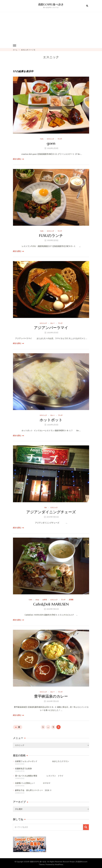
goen (51, 143)
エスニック (50, 139)
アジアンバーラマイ (51, 328)
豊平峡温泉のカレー (51, 696)
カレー (52, 323)
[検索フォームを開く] (87, 6)
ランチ (60, 139)
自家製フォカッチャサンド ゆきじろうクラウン (42, 761)
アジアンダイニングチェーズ (51, 512)
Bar (46, 508)
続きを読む (17, 159)
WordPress (59, 864)
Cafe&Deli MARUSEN (51, 604)
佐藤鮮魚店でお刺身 (23, 768)
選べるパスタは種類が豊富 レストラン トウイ (39, 776)
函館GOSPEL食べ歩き (51, 4)
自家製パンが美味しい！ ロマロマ (33, 783)
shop (37, 600)
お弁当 (45, 600)
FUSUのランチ (51, 235)
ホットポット (51, 420)
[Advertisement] (51, 27)
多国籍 (71, 600)
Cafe (42, 139)
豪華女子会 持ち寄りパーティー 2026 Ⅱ (33, 790)
